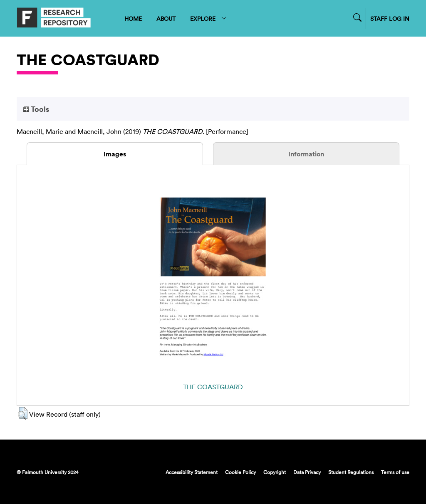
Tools (36, 109)
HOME (133, 19)
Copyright (275, 472)
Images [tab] (115, 154)
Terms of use (395, 472)
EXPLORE (209, 19)
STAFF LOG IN (390, 19)
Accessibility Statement (192, 472)
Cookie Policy (240, 472)
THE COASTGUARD (213, 387)
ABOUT (166, 19)
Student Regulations (351, 472)
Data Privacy (307, 472)
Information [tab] (306, 154)
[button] (23, 413)
